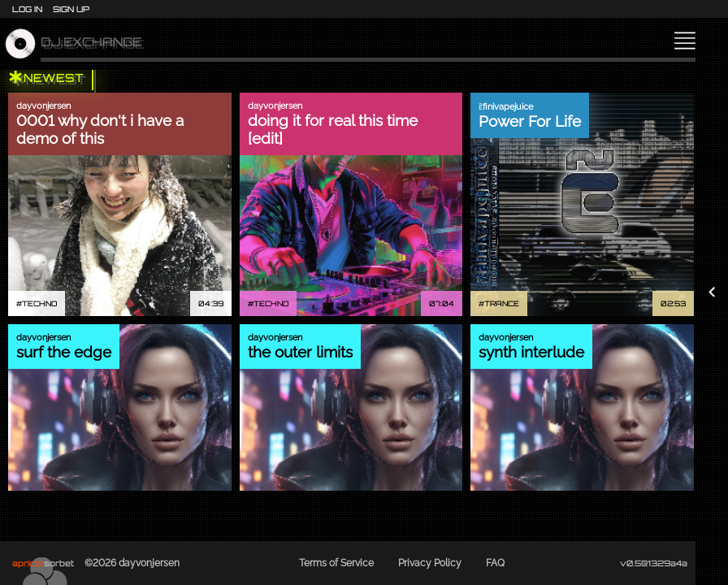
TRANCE (502, 303)
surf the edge (64, 352)
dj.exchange (91, 44)
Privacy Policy (430, 563)
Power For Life (530, 121)
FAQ (495, 563)
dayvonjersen (43, 106)
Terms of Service (336, 563)
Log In (27, 9)
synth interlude (531, 352)
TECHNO (39, 303)
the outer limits (300, 352)
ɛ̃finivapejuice (506, 107)
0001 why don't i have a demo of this (100, 129)
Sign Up (71, 9)
